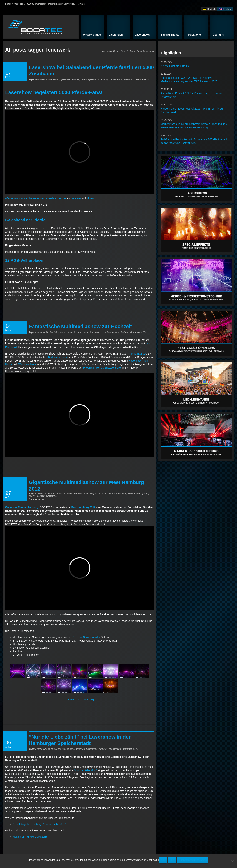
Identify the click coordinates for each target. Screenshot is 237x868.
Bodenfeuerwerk (58, 357)
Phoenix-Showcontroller (86, 637)
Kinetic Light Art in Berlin (175, 66)
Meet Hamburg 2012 (138, 494)
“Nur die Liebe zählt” (85, 770)
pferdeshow (114, 79)
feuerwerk (40, 79)
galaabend (66, 79)
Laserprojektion (88, 79)
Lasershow (102, 79)
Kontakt (81, 4)
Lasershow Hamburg (117, 494)
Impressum (41, 4)
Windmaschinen (27, 364)
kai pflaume (68, 749)
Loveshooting (114, 749)
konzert (76, 79)
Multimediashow (120, 332)
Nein (172, 860)
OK (163, 860)
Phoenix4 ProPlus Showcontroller (102, 368)
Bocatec (77, 198)
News (124, 51)
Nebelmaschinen (138, 361)
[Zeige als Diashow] (80, 699)
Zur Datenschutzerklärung (193, 860)
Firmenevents (53, 79)
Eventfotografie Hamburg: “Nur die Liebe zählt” (39, 824)
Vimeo (90, 198)
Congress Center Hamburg (49, 494)
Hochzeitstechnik (91, 332)
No (142, 79)
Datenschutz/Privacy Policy (62, 4)
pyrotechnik (127, 79)
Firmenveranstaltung (84, 494)
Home (116, 51)
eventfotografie (43, 749)
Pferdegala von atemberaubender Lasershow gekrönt (36, 198)
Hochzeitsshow (74, 332)
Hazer (9, 364)
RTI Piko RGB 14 (136, 354)
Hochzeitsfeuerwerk (56, 332)
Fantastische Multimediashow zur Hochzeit (80, 326)
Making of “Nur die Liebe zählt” (30, 837)
